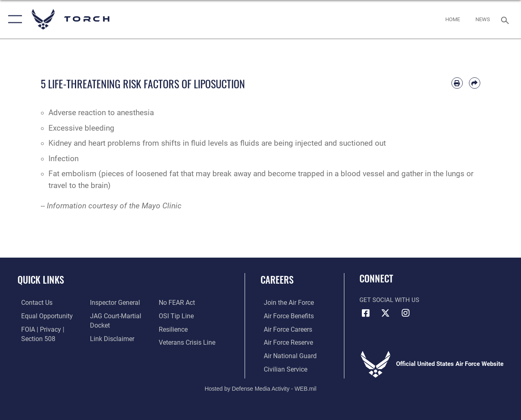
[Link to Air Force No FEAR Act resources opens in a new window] (178, 303)
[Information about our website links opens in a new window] (110, 338)
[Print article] (457, 83)
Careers (277, 280)
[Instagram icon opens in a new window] (405, 313)
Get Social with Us (389, 300)
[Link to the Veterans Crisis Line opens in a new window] (187, 342)
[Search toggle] (506, 19)
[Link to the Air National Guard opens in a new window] (286, 355)
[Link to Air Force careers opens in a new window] (284, 329)
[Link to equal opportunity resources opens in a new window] (42, 316)
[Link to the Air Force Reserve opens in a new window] (285, 342)
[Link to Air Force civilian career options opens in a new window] (281, 368)
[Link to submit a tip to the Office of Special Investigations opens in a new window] (176, 316)
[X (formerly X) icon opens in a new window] (385, 313)
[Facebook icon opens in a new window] (366, 313)
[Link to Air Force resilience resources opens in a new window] (174, 329)
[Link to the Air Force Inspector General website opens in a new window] (113, 303)
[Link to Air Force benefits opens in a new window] (285, 316)
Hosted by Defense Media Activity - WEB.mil (261, 387)
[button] (13, 19)
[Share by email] (475, 83)
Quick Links (41, 280)
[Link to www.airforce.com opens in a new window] (285, 303)
